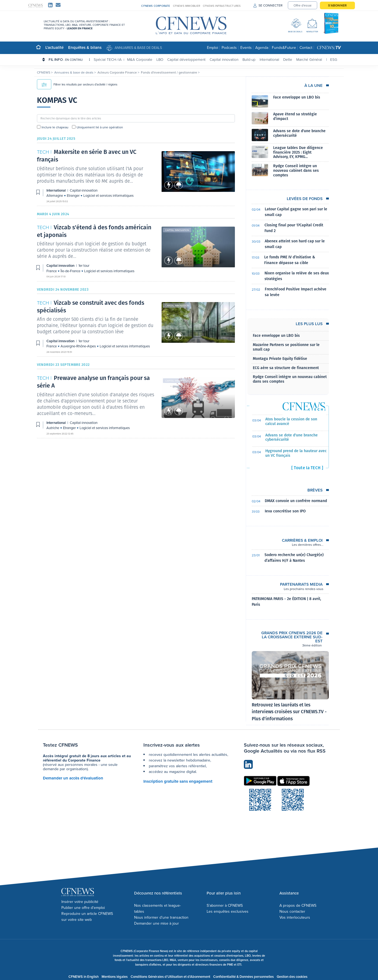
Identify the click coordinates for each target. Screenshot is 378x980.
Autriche (53, 428)
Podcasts (229, 48)
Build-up (249, 59)
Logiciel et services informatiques (108, 196)
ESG (334, 59)
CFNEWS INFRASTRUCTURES (222, 6)
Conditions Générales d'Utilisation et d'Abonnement (170, 977)
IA (120, 59)
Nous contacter (292, 911)
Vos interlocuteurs (295, 917)
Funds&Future (284, 48)
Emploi (212, 48)
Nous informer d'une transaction (161, 917)
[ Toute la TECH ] (307, 468)
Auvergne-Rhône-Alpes (79, 346)
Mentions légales (115, 977)
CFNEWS (44, 72)
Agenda (262, 48)
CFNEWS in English (84, 977)
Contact (306, 48)
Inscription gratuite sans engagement (178, 781)
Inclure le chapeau (55, 127)
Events (246, 48)
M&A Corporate (140, 59)
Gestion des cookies (292, 977)
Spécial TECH (105, 59)
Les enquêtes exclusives (228, 911)
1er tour (84, 266)
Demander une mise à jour (157, 923)
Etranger (74, 196)
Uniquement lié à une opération (100, 127)
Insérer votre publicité (80, 902)
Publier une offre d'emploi (83, 908)
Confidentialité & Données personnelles (243, 977)
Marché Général (309, 59)
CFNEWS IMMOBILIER (187, 6)
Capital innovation (224, 59)
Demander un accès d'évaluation (73, 778)
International (269, 59)
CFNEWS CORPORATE (156, 6)
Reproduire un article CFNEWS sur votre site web (87, 917)
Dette (288, 59)
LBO (160, 59)
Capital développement (186, 59)
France (52, 271)
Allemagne (55, 196)
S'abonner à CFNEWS (225, 906)
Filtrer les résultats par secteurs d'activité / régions (77, 84)
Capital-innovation (177, 155)
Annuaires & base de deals (138, 48)
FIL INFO (69, 59)
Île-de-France (71, 271)
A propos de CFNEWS (298, 906)
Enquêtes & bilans (85, 47)
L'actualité (54, 47)
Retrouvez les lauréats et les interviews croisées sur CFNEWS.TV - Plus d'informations (289, 712)
